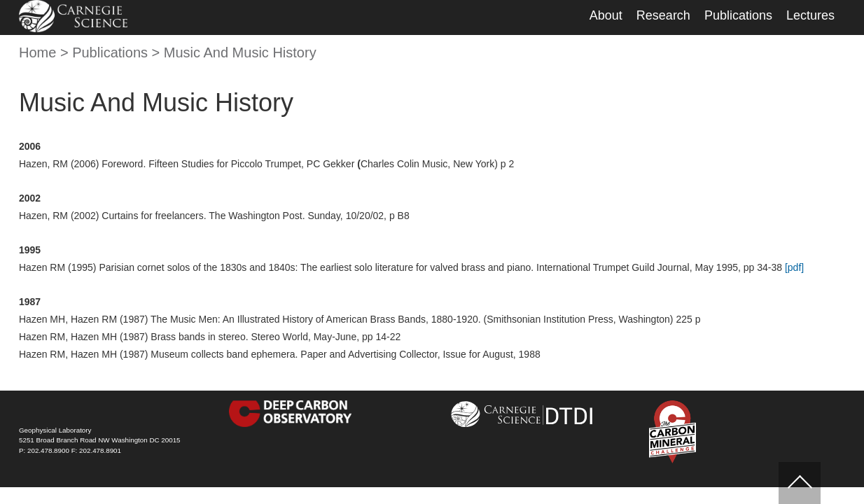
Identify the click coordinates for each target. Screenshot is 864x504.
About (606, 15)
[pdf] (794, 267)
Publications (738, 15)
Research (663, 15)
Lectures (810, 15)
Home (37, 52)
